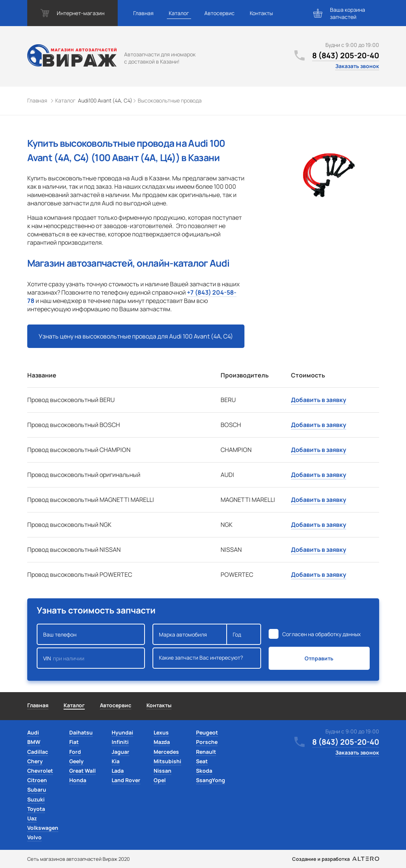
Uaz (32, 818)
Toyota (36, 809)
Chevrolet (40, 771)
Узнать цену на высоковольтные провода (136, 336)
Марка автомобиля (190, 634)
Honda (78, 780)
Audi (33, 732)
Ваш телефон (91, 634)
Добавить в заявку (319, 400)
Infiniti (120, 742)
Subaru (37, 790)
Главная (143, 13)
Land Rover (126, 780)
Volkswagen (43, 828)
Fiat (74, 742)
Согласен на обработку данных (321, 634)
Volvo (34, 837)
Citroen (37, 780)
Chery (35, 761)
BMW (34, 742)
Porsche (207, 742)
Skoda (204, 771)
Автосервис (219, 13)
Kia (116, 761)
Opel (160, 780)
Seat (202, 761)
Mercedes (166, 752)
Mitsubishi (167, 761)
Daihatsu (81, 732)
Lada (118, 771)
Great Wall (82, 771)
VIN (91, 658)
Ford (75, 752)
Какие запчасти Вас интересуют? (207, 658)
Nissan (163, 771)
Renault (206, 752)
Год (244, 634)
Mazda (162, 742)
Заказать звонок (357, 66)
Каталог (179, 13)
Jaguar (121, 752)
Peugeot (207, 732)
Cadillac (38, 752)
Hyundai (122, 732)
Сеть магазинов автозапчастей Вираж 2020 (79, 859)
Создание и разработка (335, 859)
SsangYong (211, 780)
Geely (76, 761)
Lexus (161, 732)
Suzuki (36, 799)
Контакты (261, 13)
